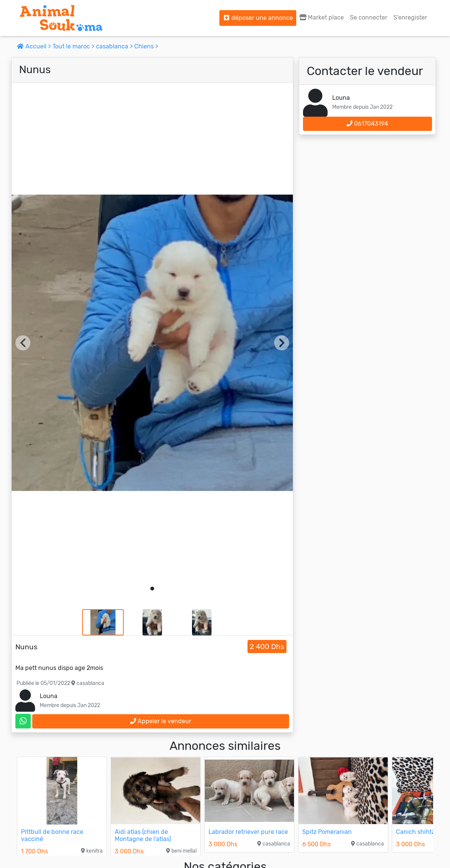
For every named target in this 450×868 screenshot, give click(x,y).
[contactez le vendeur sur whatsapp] (23, 721)
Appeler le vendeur (161, 721)
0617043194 (367, 124)
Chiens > (146, 46)
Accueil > (35, 46)
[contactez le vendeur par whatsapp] (23, 721)
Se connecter (369, 17)
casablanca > (115, 46)
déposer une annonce (258, 18)
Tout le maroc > (74, 46)
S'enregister (410, 17)
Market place (322, 17)
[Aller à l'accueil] (61, 18)
